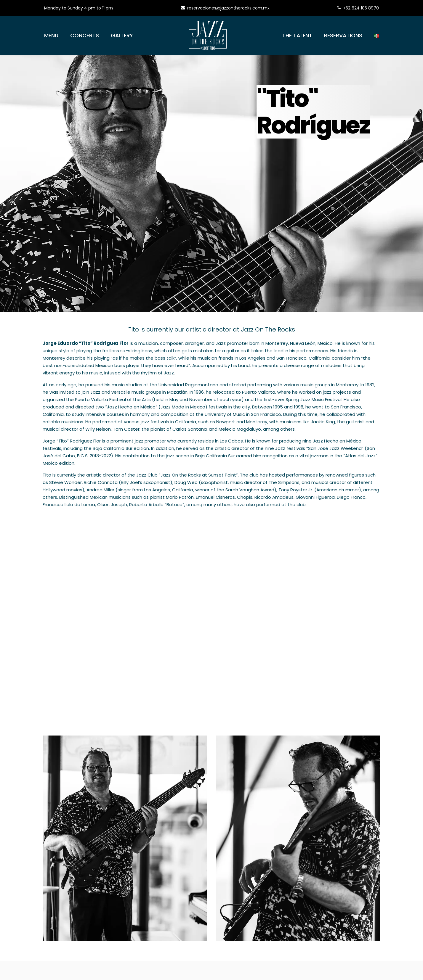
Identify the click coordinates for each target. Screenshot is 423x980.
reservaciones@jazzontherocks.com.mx (225, 8)
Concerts (85, 35)
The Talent (297, 35)
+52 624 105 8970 (358, 8)
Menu (51, 35)
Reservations (343, 35)
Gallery (122, 35)
